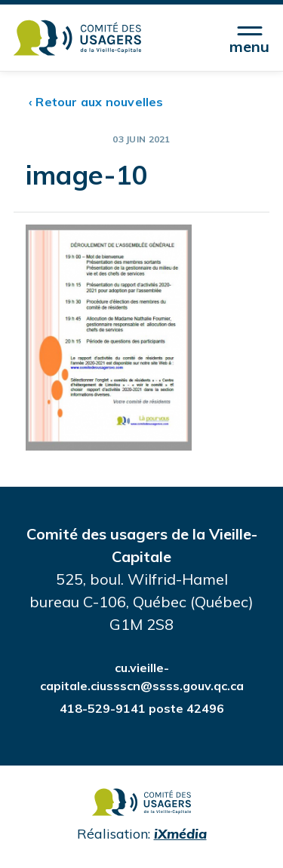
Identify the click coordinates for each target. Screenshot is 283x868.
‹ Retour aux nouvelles (96, 102)
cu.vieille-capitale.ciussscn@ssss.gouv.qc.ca (142, 677)
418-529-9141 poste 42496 (142, 708)
